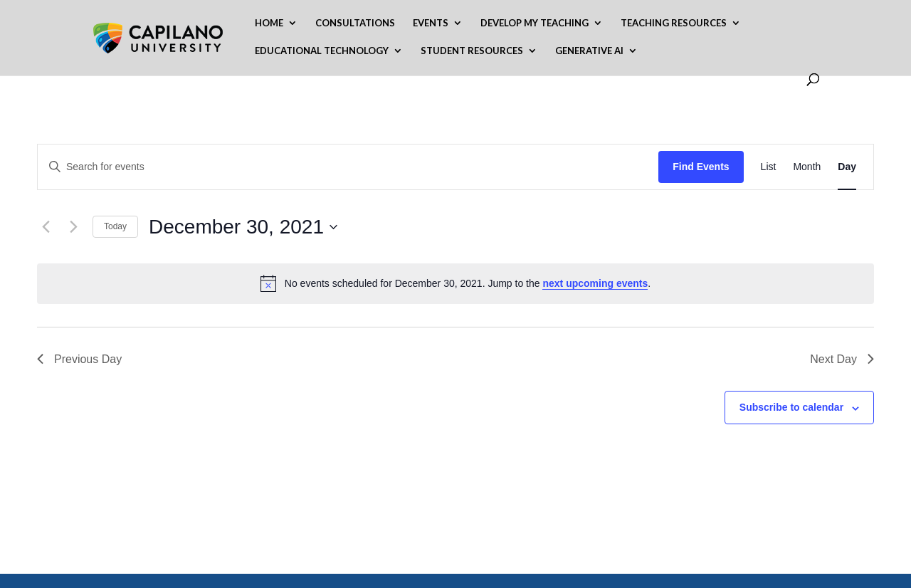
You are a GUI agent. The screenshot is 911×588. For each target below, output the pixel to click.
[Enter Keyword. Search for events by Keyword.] (348, 167)
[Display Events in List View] (769, 167)
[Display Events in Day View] (847, 167)
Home (269, 23)
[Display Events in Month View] (807, 167)
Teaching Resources (674, 23)
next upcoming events (595, 283)
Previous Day (79, 359)
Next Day (842, 359)
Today (115, 226)
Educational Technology (322, 51)
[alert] (455, 283)
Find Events (701, 167)
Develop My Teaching (535, 23)
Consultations (355, 23)
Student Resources (472, 51)
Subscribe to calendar (791, 407)
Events (431, 23)
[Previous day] (46, 227)
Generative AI (589, 51)
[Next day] (73, 227)
